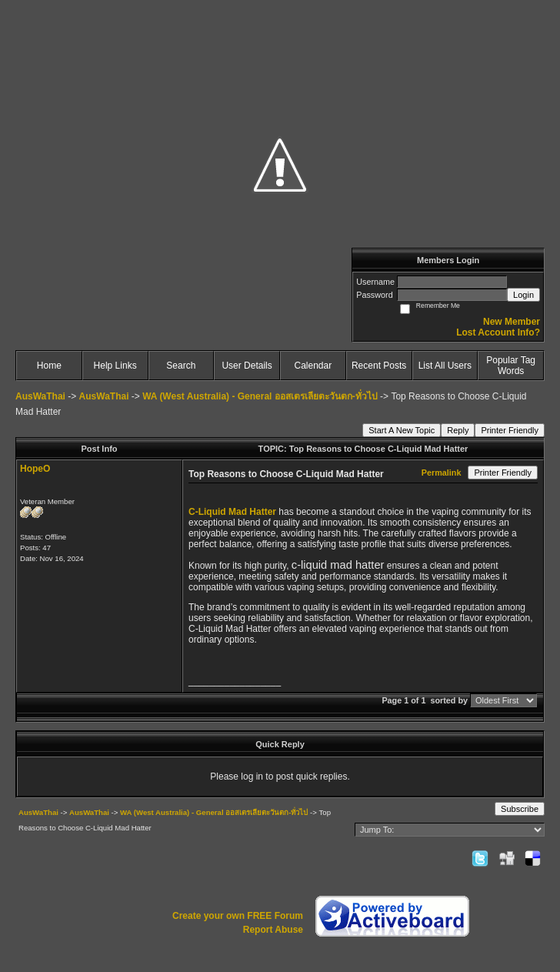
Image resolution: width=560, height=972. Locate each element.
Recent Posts (379, 366)
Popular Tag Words (511, 366)
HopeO (35, 469)
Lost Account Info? (498, 332)
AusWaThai (40, 396)
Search (181, 366)
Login (523, 295)
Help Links (115, 366)
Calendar (313, 366)
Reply (458, 430)
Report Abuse (273, 930)
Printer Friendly (510, 430)
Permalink (442, 473)
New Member (512, 322)
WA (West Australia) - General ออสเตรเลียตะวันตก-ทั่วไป (260, 396)
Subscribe (520, 809)
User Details (247, 366)
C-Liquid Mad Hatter (232, 512)
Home (49, 366)
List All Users (445, 366)
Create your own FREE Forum (238, 916)
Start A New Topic (402, 430)
